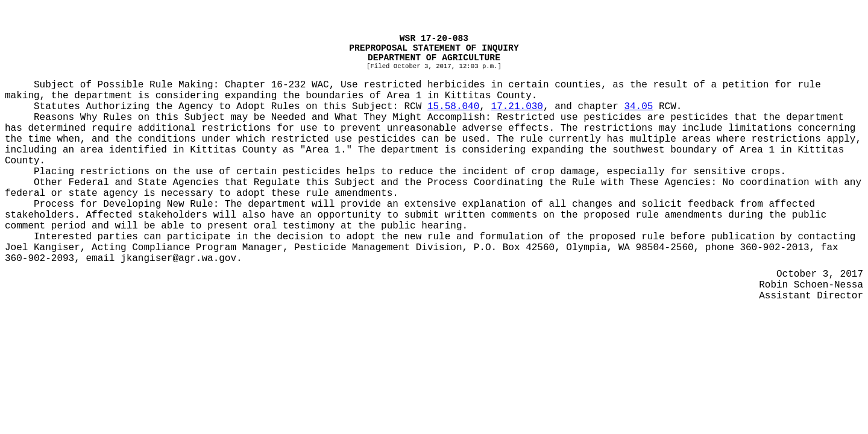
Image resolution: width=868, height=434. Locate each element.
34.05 (638, 107)
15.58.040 (453, 107)
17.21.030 (517, 107)
